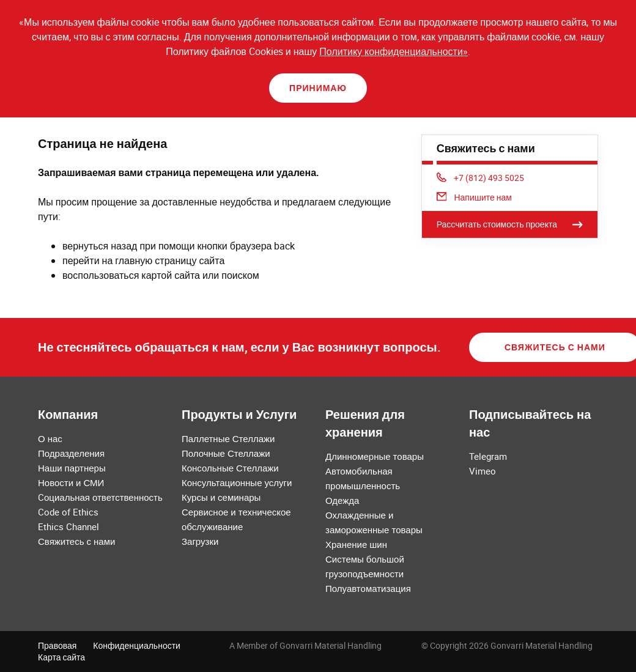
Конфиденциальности (137, 645)
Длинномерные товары (375, 456)
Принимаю (318, 88)
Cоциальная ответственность (100, 497)
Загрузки (200, 541)
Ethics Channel (68, 526)
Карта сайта (61, 657)
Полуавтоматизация (368, 588)
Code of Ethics (68, 512)
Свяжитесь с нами (76, 541)
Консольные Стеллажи (230, 468)
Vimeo (483, 471)
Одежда (342, 500)
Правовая (57, 645)
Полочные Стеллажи (226, 453)
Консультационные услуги (237, 482)
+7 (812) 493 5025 (481, 178)
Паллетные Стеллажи (228, 438)
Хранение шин (356, 544)
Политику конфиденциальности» (394, 51)
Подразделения (71, 453)
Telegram (488, 456)
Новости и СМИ (71, 482)
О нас (50, 438)
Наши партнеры (72, 468)
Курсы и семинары (221, 497)
